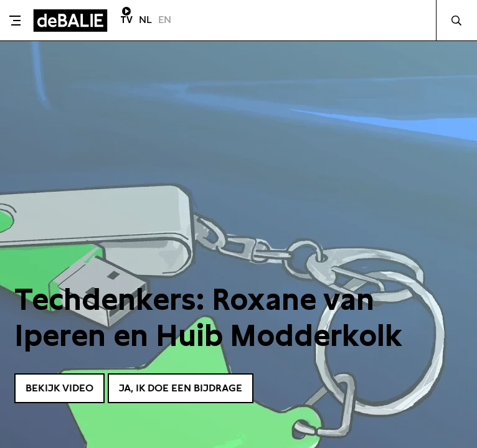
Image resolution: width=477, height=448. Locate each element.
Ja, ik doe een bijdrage (198, 387)
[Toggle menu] (15, 21)
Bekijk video (64, 387)
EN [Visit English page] (165, 20)
